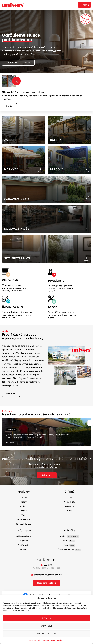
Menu (86, 5)
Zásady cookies (35, 640)
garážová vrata (20, 54)
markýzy (7, 54)
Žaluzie (24, 497)
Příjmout (47, 618)
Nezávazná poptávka (47, 583)
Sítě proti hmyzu (24, 524)
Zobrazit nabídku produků (18, 63)
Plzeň (66, 545)
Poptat (9, 106)
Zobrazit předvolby (46, 633)
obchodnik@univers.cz (48, 575)
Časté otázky (24, 545)
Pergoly (24, 511)
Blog (69, 511)
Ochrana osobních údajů (52, 640)
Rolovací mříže (24, 520)
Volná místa (69, 502)
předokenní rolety (45, 51)
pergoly (59, 51)
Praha (66, 541)
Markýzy (24, 506)
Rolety (24, 502)
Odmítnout (46, 626)
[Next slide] (90, 423)
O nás (69, 497)
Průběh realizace (24, 536)
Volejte (48, 565)
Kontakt (24, 550)
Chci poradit (47, 475)
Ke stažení (24, 541)
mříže (32, 54)
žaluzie (31, 51)
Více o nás (11, 394)
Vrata (24, 515)
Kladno (63, 536)
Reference (69, 506)
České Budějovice (66, 550)
